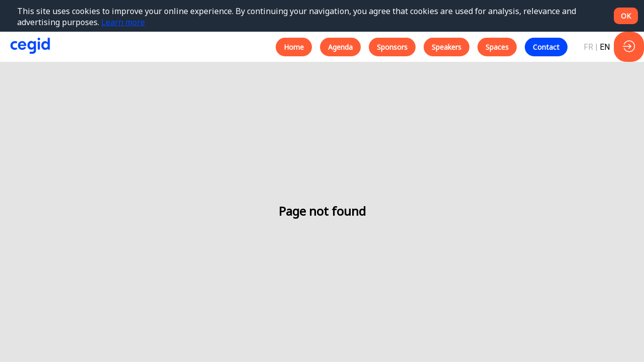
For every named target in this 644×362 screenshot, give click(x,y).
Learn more (123, 22)
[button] (294, 47)
